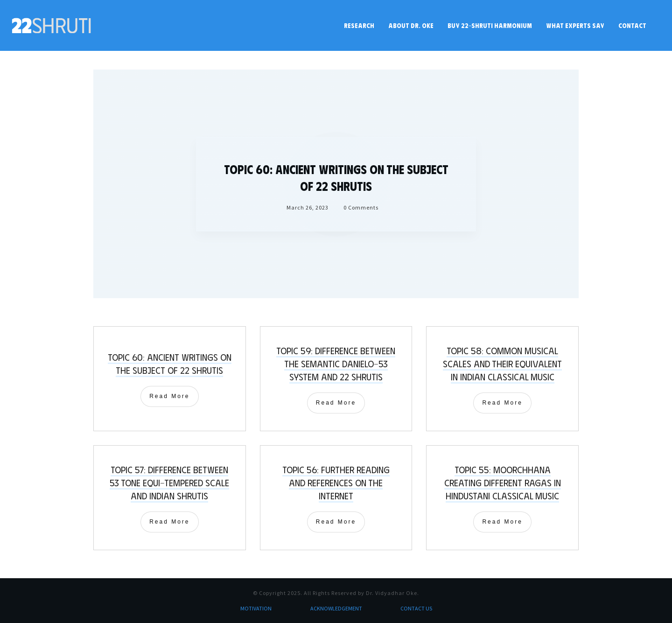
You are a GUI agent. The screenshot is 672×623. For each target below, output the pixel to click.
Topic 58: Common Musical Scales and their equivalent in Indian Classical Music (502, 363)
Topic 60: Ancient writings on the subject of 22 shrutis (170, 363)
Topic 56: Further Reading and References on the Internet (336, 482)
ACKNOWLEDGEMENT (336, 608)
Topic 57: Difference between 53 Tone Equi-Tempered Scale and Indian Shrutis (169, 482)
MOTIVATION (256, 608)
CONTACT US (416, 608)
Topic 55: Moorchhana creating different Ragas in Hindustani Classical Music (503, 482)
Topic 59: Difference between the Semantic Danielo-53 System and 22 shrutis (336, 363)
